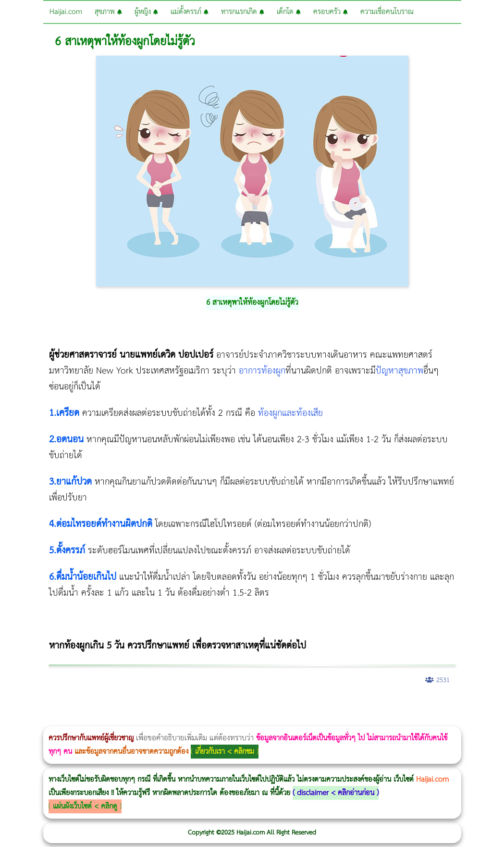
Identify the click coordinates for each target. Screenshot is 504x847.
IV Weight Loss (310, 705)
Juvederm (89, 720)
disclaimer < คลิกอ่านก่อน (336, 793)
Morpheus (252, 720)
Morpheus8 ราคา (396, 705)
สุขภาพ (108, 12)
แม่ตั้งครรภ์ (190, 12)
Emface (266, 720)
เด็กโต (289, 12)
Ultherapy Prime (274, 720)
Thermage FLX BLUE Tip (279, 720)
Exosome (96, 720)
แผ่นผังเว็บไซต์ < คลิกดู (85, 806)
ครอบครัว (331, 12)
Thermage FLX (340, 705)
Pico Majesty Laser (69, 720)
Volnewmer (244, 720)
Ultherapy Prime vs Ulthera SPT (408, 705)
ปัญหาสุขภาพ (400, 371)
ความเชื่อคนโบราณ (387, 12)
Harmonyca (99, 720)
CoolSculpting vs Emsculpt (177, 705)
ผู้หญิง (146, 12)
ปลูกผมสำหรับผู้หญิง (10, 720)
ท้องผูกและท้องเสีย (290, 413)
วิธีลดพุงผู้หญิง (171, 705)
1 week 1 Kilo (431, 705)
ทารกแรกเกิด (243, 12)
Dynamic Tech (378, 705)
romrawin (295, 705)
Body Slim (139, 705)
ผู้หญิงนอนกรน (48, 705)
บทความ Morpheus (285, 705)
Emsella (260, 705)
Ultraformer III (260, 720)
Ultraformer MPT (263, 720)
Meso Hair (0, 720)
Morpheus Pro (252, 705)
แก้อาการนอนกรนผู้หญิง (97, 705)
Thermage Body (242, 705)
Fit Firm (472, 705)
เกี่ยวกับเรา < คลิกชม (225, 752)
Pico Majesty (66, 720)
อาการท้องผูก (262, 371)
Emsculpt (270, 705)
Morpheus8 (131, 705)
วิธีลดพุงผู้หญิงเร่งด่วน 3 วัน (136, 705)
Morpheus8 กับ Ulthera (147, 705)
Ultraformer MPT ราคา (357, 705)
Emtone (428, 705)
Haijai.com (66, 12)
